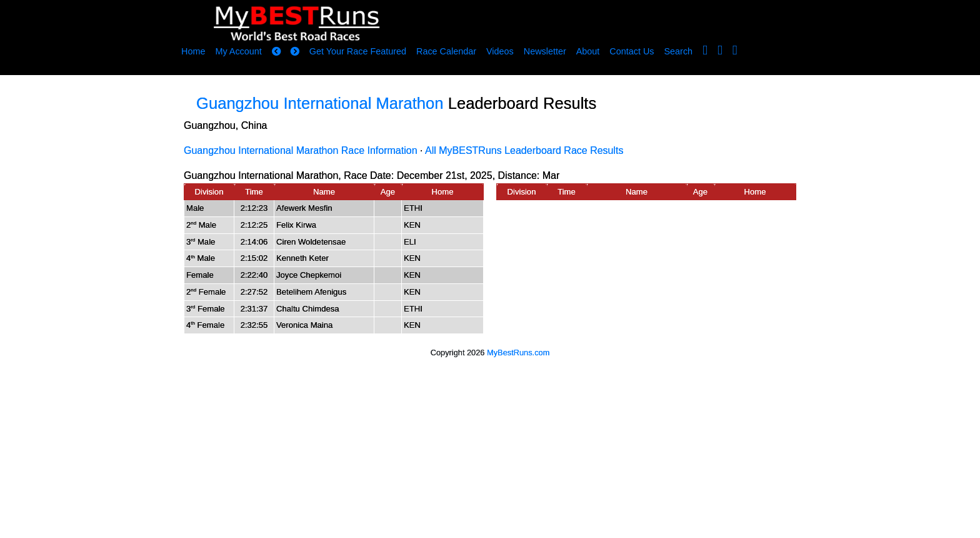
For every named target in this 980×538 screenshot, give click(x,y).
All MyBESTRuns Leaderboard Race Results (524, 150)
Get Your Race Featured (358, 51)
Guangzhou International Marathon (320, 103)
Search (679, 51)
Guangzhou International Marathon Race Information (301, 150)
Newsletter (545, 51)
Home (193, 51)
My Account (238, 51)
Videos (500, 51)
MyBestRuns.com (518, 353)
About (588, 51)
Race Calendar (446, 51)
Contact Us (632, 51)
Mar (551, 175)
